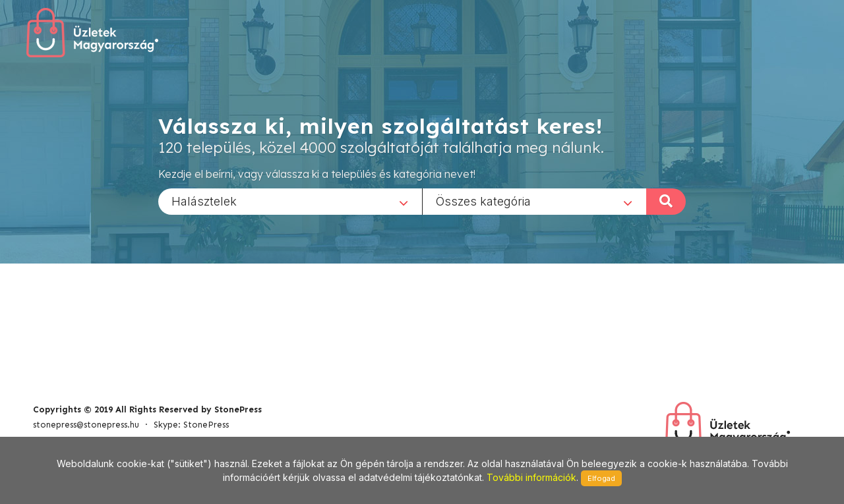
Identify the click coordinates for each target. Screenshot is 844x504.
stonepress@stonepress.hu (86, 425)
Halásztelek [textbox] (204, 201)
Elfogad (601, 478)
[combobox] (290, 201)
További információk (531, 477)
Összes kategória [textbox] (483, 201)
